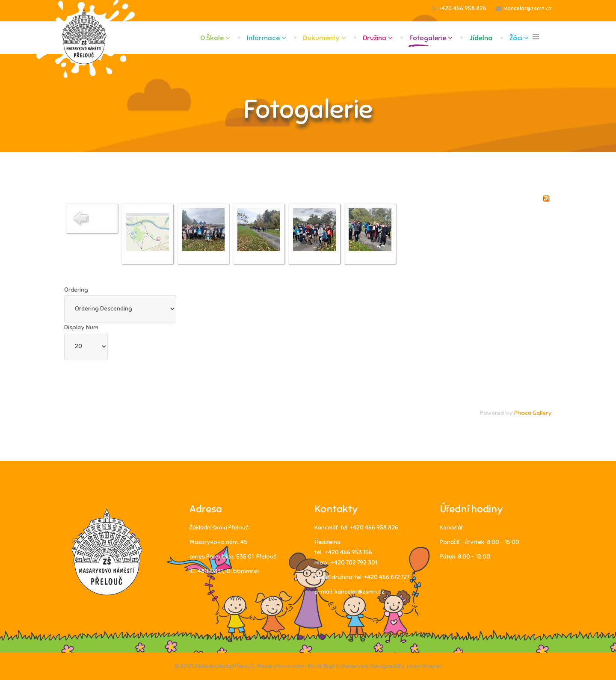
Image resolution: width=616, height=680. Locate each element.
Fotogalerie (428, 38)
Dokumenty (321, 38)
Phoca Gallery (533, 413)
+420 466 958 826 (463, 9)
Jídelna (481, 38)
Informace (263, 38)
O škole (212, 38)
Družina (375, 38)
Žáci (516, 38)
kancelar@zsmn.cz (528, 9)
